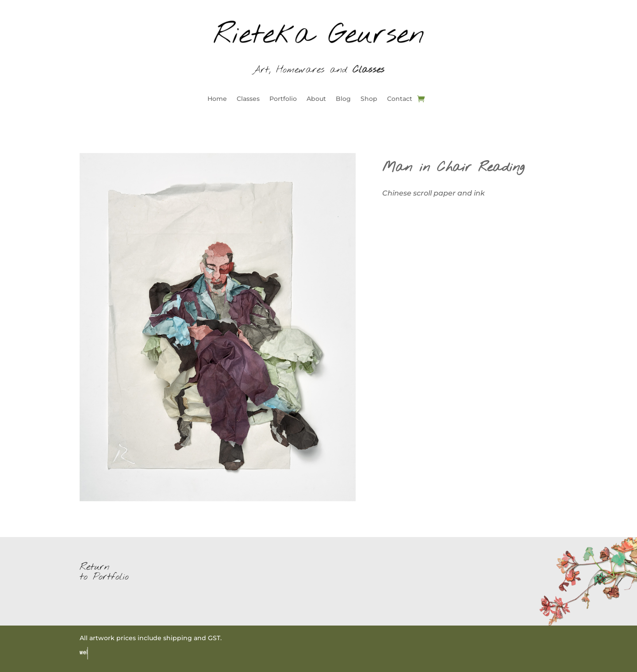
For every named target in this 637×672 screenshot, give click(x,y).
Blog (343, 99)
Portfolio (283, 99)
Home (217, 99)
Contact (400, 99)
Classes (248, 99)
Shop (369, 99)
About (316, 99)
